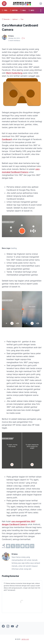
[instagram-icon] (8, 626)
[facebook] (8, 546)
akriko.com (25, 639)
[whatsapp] (18, 546)
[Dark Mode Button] (41, 4)
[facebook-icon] (3, 626)
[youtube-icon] (12, 626)
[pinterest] (27, 546)
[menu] (4, 4)
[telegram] (23, 546)
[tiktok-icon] (17, 626)
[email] (32, 546)
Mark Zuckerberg (14, 73)
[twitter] (13, 546)
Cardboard (7, 139)
